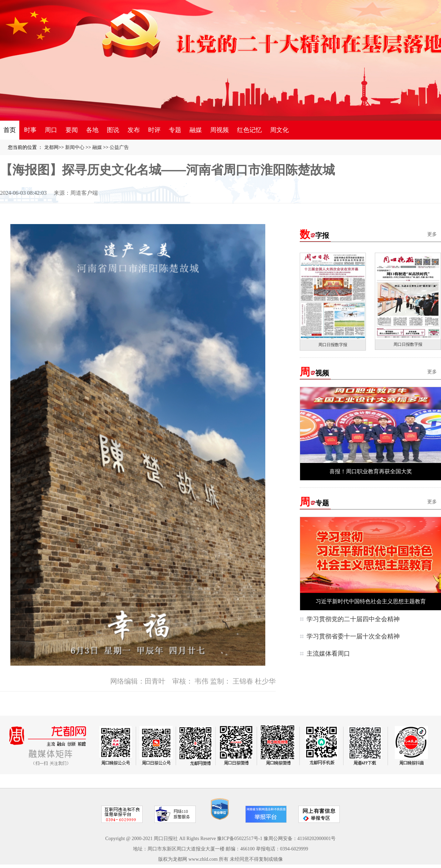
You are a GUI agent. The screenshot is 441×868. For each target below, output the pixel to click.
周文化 (279, 130)
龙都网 (51, 147)
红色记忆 (249, 130)
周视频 (219, 130)
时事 (30, 130)
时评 (154, 130)
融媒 (196, 130)
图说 (113, 130)
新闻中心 (75, 147)
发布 (134, 130)
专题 (175, 130)
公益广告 (119, 147)
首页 (10, 130)
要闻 (72, 130)
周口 (51, 130)
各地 (92, 130)
